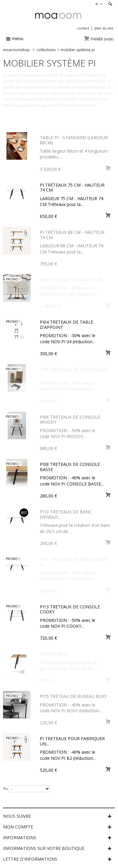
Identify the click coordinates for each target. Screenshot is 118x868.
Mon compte (18, 827)
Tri (5, 789)
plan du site (104, 28)
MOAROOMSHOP (16, 50)
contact (83, 28)
